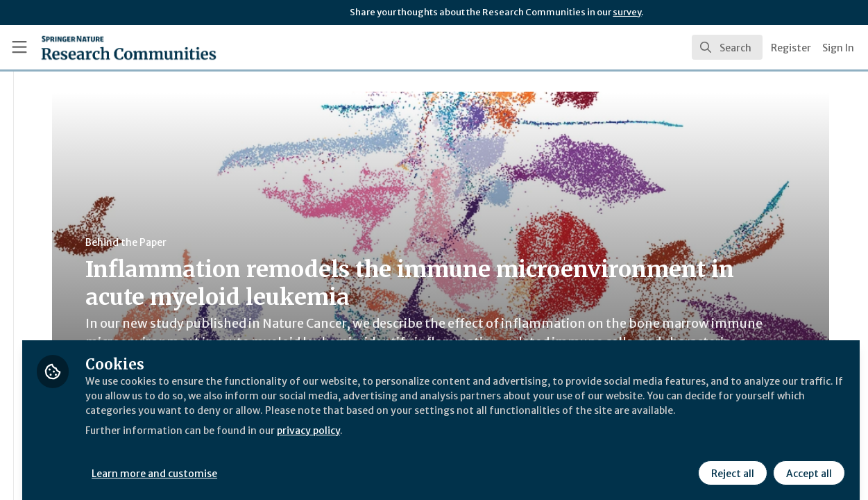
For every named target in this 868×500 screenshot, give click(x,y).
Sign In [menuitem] (838, 48)
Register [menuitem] (791, 48)
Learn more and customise (320, 463)
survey (627, 12)
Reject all (731, 463)
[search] (727, 47)
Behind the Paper (263, 242)
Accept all (807, 463)
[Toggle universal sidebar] (19, 47)
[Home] (108, 47)
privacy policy (494, 436)
